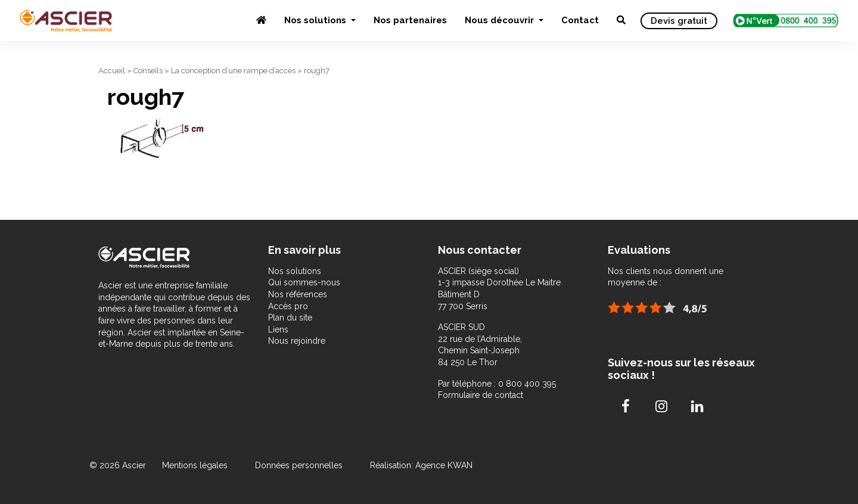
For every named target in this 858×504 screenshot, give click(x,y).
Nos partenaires (410, 20)
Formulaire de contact (481, 395)
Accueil (112, 71)
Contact (580, 20)
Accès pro (288, 306)
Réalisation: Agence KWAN (421, 465)
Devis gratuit (679, 21)
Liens (278, 329)
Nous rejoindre (297, 341)
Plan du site (290, 318)
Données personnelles (299, 465)
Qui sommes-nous (304, 282)
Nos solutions (316, 20)
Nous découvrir (500, 20)
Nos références (298, 294)
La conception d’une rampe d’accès (233, 71)
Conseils (148, 71)
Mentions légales (196, 465)
